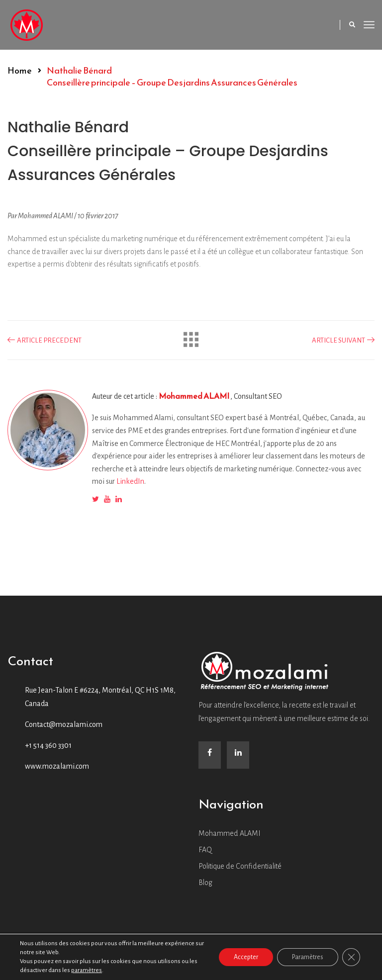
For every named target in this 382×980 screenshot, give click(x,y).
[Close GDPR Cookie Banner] (351, 957)
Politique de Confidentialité (240, 866)
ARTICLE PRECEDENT (45, 340)
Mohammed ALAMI (194, 396)
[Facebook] (210, 755)
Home (20, 70)
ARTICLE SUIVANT (343, 340)
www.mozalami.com (57, 766)
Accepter (246, 957)
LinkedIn (130, 481)
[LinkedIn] (238, 755)
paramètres (87, 970)
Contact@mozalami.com (64, 724)
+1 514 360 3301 (48, 745)
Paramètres (308, 957)
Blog (205, 883)
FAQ (205, 850)
